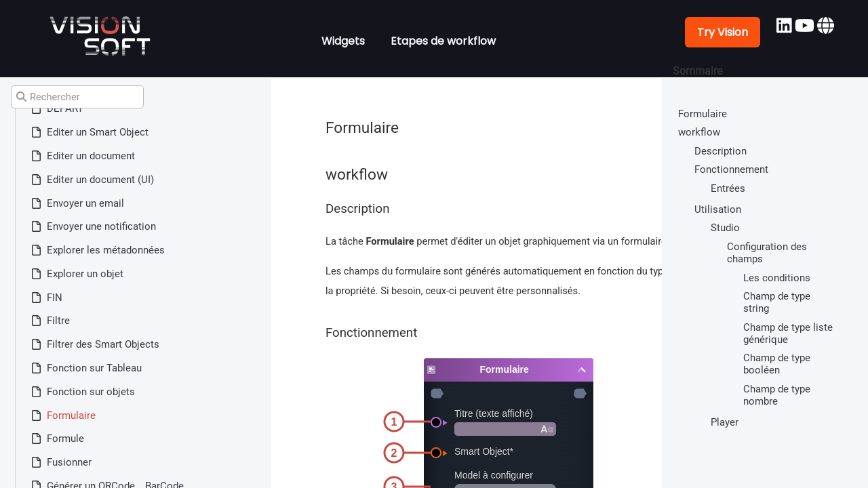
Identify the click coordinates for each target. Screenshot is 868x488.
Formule (65, 439)
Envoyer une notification (101, 226)
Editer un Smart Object (98, 132)
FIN (55, 298)
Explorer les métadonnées (106, 250)
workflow (699, 132)
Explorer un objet (85, 274)
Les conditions (777, 278)
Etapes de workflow (443, 41)
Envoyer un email (85, 203)
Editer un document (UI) (100, 180)
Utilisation (718, 209)
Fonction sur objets (91, 392)
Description (721, 151)
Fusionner (69, 462)
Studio (725, 228)
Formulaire (71, 415)
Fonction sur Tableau (94, 368)
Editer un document (91, 156)
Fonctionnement (731, 169)
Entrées (728, 188)
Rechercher (48, 97)
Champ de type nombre (777, 395)
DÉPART (65, 108)
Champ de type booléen (777, 364)
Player (725, 422)
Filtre (58, 321)
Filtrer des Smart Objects (103, 344)
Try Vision (723, 32)
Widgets (343, 41)
